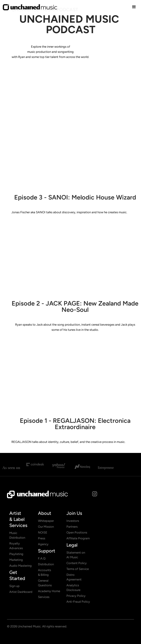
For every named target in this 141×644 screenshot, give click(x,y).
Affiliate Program (78, 538)
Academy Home (49, 591)
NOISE (43, 532)
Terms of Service (78, 569)
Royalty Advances (16, 546)
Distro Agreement (74, 577)
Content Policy (77, 563)
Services (44, 597)
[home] (30, 7)
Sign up (14, 586)
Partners (72, 527)
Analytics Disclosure (73, 588)
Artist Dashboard (21, 592)
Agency (43, 544)
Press (42, 538)
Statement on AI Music (76, 555)
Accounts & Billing (45, 572)
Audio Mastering (21, 566)
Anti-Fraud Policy (78, 602)
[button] (134, 7)
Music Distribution (17, 535)
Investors (73, 521)
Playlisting (16, 554)
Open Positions (77, 532)
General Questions (45, 583)
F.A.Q (42, 558)
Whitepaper (46, 521)
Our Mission (46, 527)
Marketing (16, 560)
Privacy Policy (76, 596)
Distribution (46, 564)
